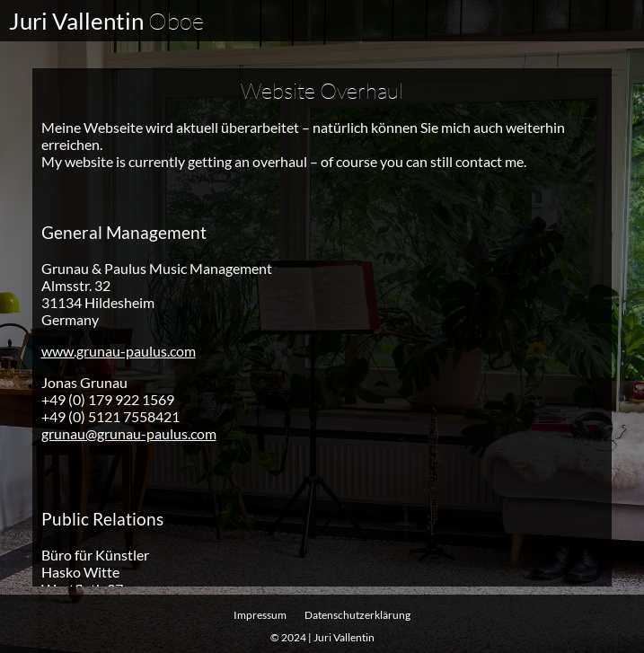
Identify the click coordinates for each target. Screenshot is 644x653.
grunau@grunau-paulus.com (129, 432)
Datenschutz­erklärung (357, 615)
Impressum (260, 615)
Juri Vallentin (106, 21)
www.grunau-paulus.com (119, 350)
